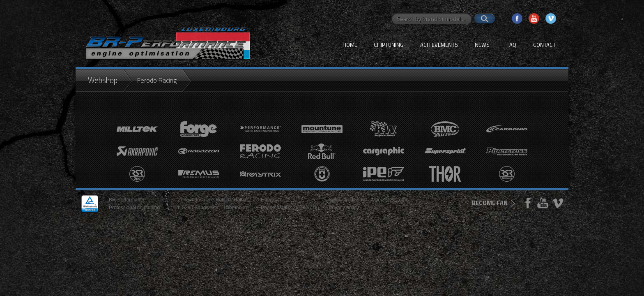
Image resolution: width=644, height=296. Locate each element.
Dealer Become (392, 200)
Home (350, 45)
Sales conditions (346, 200)
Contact (544, 45)
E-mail (268, 200)
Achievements (439, 45)
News (482, 45)
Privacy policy (344, 208)
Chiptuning (389, 45)
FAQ (511, 45)
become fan (490, 203)
